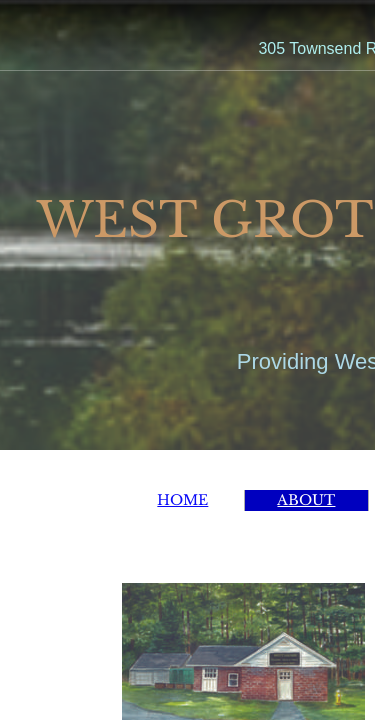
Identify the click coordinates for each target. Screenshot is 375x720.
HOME (182, 500)
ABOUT (306, 500)
